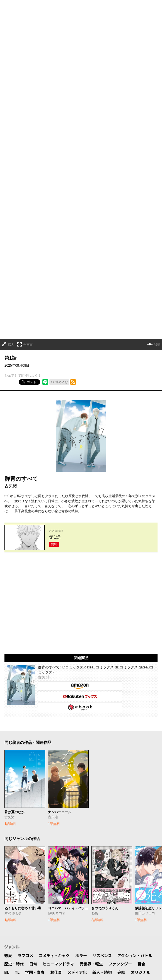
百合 (141, 674)
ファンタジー (120, 674)
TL (17, 682)
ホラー (81, 666)
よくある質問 (20, 866)
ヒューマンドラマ (58, 674)
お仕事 (56, 682)
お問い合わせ (49, 866)
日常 (33, 674)
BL (7, 682)
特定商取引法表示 (81, 874)
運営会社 (140, 866)
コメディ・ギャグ (54, 666)
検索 (43, 846)
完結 (121, 682)
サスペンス (102, 666)
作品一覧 (25, 846)
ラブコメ (25, 666)
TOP (8, 846)
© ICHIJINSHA (57, 885)
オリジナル (141, 682)
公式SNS (60, 846)
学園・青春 (35, 682)
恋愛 (8, 666)
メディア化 (77, 682)
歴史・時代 (14, 674)
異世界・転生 (91, 674)
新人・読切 (102, 682)
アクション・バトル (135, 666)
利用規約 (119, 866)
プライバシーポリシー (86, 866)
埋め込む (62, 183)
